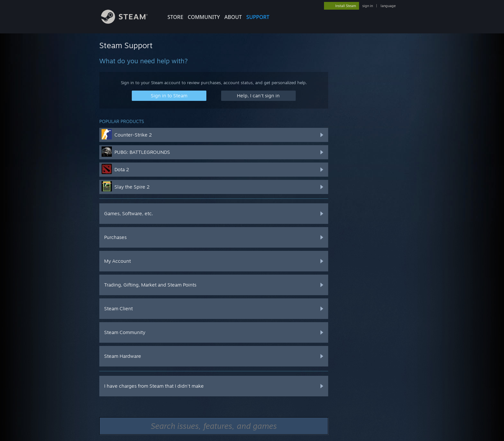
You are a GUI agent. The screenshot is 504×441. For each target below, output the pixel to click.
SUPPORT (258, 17)
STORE (175, 17)
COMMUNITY (204, 17)
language (388, 6)
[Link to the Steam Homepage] (129, 22)
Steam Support (126, 45)
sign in (368, 6)
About (233, 17)
